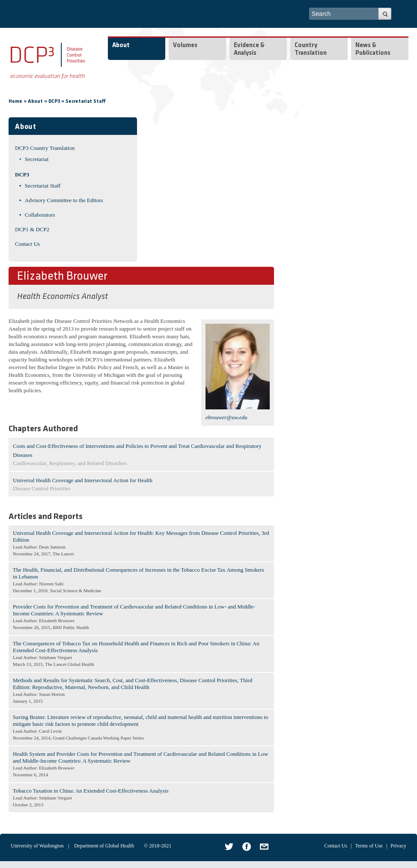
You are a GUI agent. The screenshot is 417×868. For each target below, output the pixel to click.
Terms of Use (369, 846)
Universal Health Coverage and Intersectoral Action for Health (83, 480)
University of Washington (37, 846)
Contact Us (27, 244)
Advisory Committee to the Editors (64, 200)
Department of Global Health (104, 846)
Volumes (185, 46)
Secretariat (37, 159)
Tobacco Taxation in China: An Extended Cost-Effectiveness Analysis (91, 791)
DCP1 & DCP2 (32, 229)
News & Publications (373, 49)
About (121, 46)
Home (15, 101)
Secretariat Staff (86, 101)
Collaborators (40, 215)
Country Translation (311, 49)
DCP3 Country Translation (45, 148)
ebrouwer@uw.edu (226, 417)
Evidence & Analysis (249, 49)
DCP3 (54, 101)
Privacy (398, 846)
